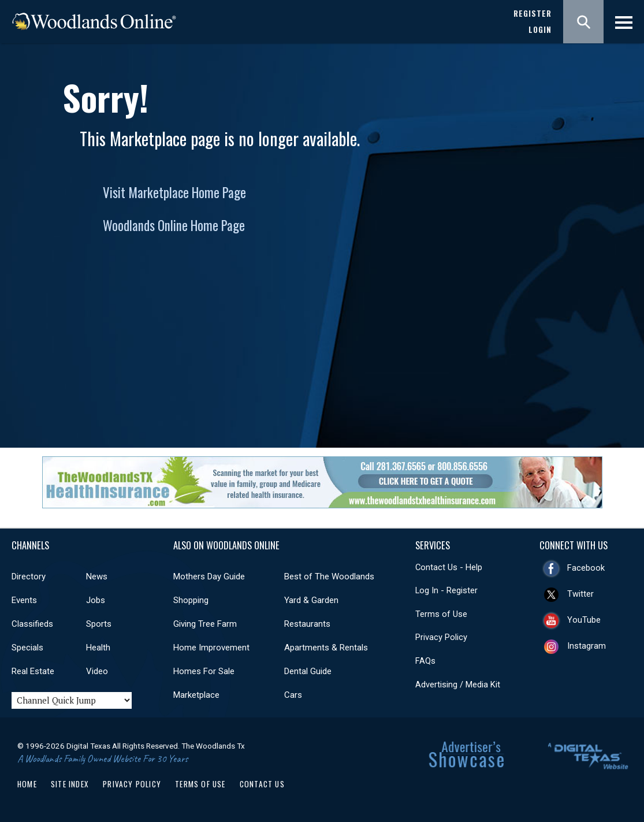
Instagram (587, 646)
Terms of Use (441, 614)
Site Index (70, 784)
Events (24, 600)
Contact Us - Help (449, 567)
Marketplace (196, 695)
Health (98, 648)
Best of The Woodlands (329, 576)
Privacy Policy (441, 637)
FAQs (425, 661)
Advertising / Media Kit (458, 685)
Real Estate (33, 671)
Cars (293, 695)
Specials (27, 648)
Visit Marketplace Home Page (174, 192)
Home (27, 784)
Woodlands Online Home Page (174, 225)
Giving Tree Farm (205, 624)
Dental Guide (308, 671)
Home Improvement (211, 648)
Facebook (586, 568)
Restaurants (307, 624)
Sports (99, 624)
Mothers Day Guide (209, 576)
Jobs (96, 600)
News (97, 576)
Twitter (580, 594)
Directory (29, 576)
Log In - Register (446, 590)
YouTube (584, 620)
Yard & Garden (311, 600)
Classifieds (32, 624)
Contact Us (262, 784)
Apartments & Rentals (326, 648)
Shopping (191, 600)
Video (97, 671)
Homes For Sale (204, 671)
